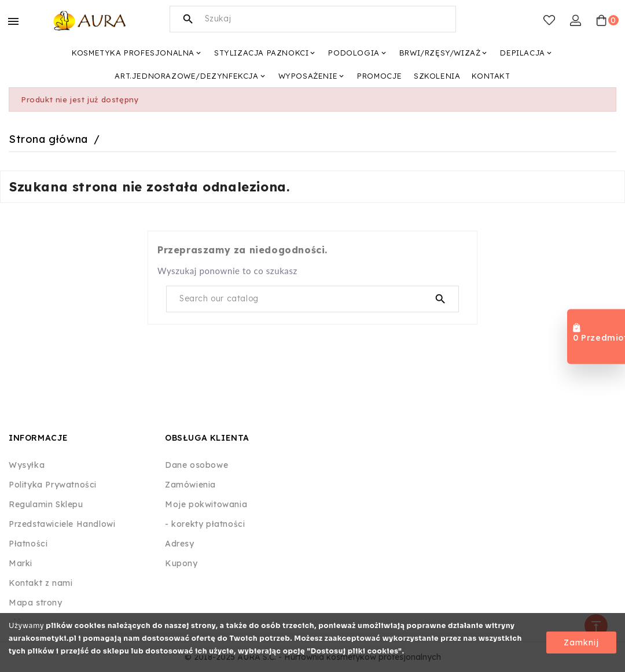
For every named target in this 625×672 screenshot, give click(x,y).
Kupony (181, 563)
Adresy (180, 544)
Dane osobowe (196, 465)
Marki (21, 563)
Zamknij (581, 643)
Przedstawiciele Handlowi (62, 524)
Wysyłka (27, 465)
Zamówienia (190, 485)
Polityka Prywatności (53, 485)
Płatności (28, 544)
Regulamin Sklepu (46, 504)
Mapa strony (36, 603)
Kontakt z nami (41, 583)
